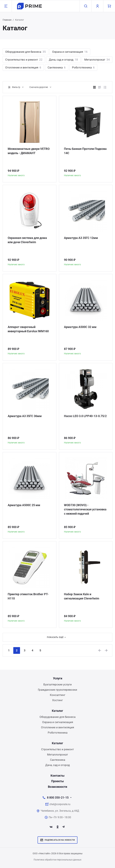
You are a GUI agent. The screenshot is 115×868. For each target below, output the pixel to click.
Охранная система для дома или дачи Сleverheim (27, 240)
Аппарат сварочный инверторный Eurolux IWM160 (28, 329)
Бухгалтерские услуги (58, 684)
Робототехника (83, 67)
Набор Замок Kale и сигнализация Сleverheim (82, 596)
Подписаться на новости (57, 840)
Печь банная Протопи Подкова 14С (85, 151)
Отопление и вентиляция (23, 67)
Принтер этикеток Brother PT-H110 (28, 596)
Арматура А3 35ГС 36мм (25, 416)
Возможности (57, 787)
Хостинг (57, 700)
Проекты (57, 781)
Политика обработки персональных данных (57, 860)
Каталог (57, 711)
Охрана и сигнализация (70, 52)
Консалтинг (58, 695)
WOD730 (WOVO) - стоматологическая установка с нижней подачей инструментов (85, 510)
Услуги (58, 678)
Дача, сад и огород (63, 60)
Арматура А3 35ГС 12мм (81, 238)
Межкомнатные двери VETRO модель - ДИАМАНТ (29, 151)
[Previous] (100, 650)
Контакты (57, 776)
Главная (7, 20)
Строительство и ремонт (24, 60)
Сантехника (57, 67)
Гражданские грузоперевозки (57, 690)
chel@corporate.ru (60, 804)
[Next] (106, 650)
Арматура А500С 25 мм (24, 505)
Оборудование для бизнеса (26, 52)
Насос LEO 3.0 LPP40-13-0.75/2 (85, 416)
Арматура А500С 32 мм (80, 327)
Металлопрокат (97, 60)
